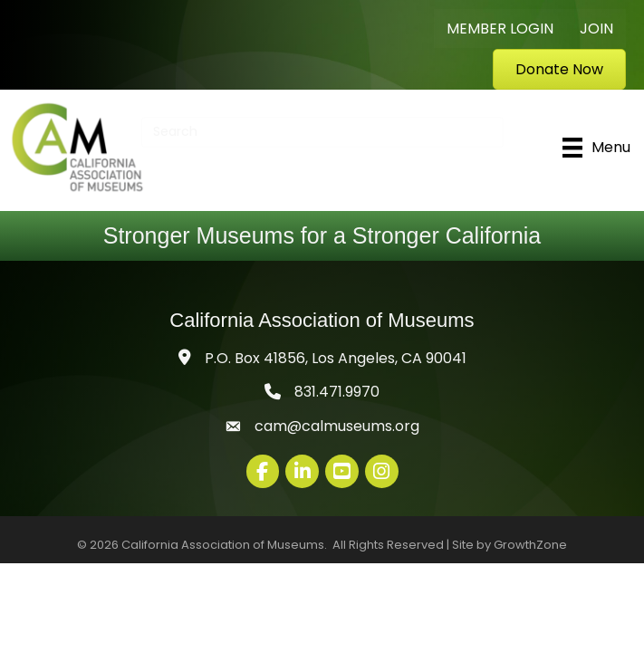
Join (596, 29)
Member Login (500, 29)
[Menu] (596, 148)
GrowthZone (530, 545)
